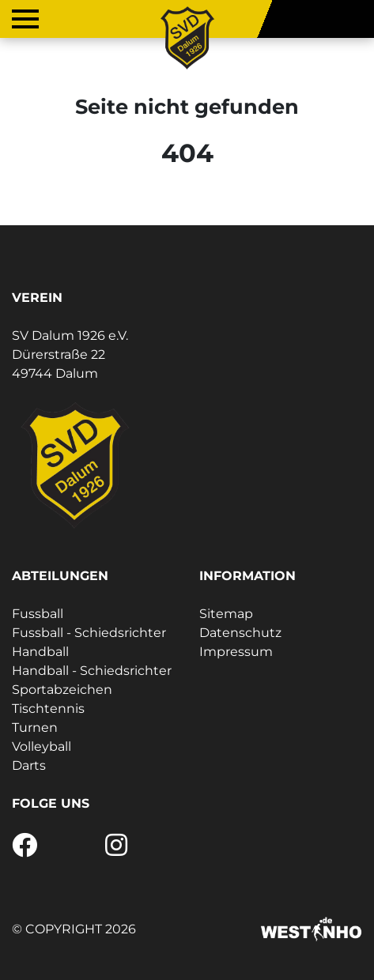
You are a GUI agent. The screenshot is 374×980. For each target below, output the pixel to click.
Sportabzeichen (62, 690)
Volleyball (42, 746)
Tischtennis (48, 709)
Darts (29, 765)
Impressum (236, 652)
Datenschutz (240, 633)
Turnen (35, 727)
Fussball (38, 614)
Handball (40, 652)
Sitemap (226, 614)
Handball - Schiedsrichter (92, 671)
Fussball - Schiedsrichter (89, 633)
